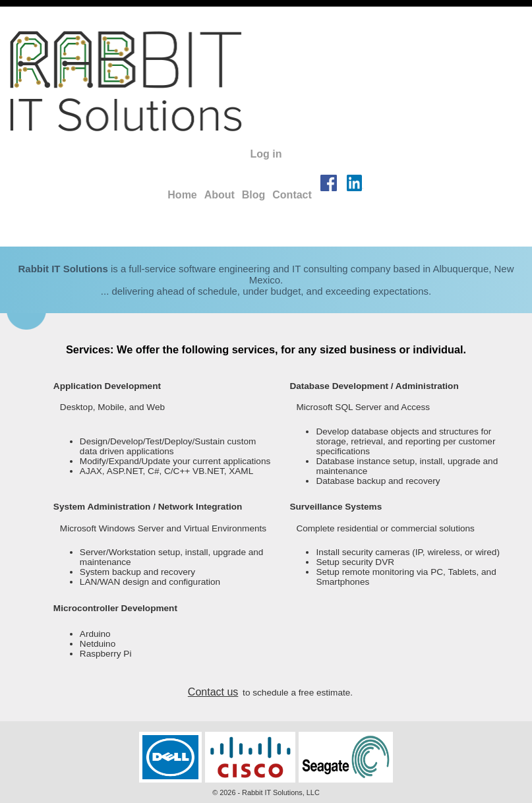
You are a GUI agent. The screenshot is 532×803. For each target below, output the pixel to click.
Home (182, 195)
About (220, 195)
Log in (266, 154)
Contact (292, 195)
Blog (254, 195)
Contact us (213, 692)
